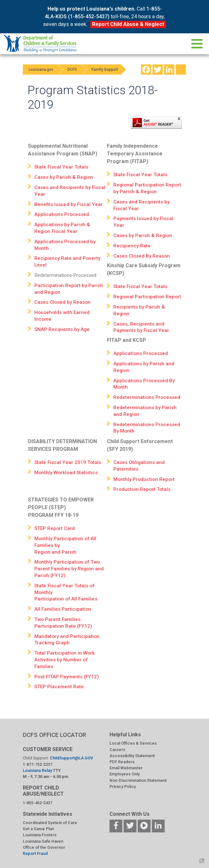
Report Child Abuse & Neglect (128, 24)
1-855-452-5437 (38, 803)
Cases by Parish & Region (64, 177)
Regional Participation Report (147, 297)
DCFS (75, 70)
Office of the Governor (44, 847)
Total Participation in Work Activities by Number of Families (65, 660)
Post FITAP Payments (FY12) (67, 677)
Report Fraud (35, 853)
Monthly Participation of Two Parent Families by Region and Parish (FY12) (69, 569)
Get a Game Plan (38, 829)
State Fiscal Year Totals (61, 167)
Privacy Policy (123, 786)
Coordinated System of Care (50, 823)
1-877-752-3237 (38, 764)
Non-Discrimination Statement (138, 780)
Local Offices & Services (133, 743)
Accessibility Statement (132, 756)
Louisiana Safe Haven (43, 841)
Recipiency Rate (132, 246)
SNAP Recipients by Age (62, 329)
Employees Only (125, 774)
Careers (117, 750)
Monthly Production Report (144, 479)
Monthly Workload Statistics (66, 473)
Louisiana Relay (38, 770)
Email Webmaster (126, 768)
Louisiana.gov (42, 70)
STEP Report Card (55, 528)
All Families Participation (63, 609)
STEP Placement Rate (59, 687)
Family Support (109, 70)
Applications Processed (62, 214)
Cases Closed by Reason (62, 302)
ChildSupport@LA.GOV (71, 758)
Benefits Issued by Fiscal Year (69, 204)
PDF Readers (122, 762)
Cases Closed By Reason (142, 256)
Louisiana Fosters (40, 835)
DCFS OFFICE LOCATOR (54, 735)
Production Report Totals (142, 489)
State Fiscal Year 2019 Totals (68, 462)
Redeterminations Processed (147, 397)
